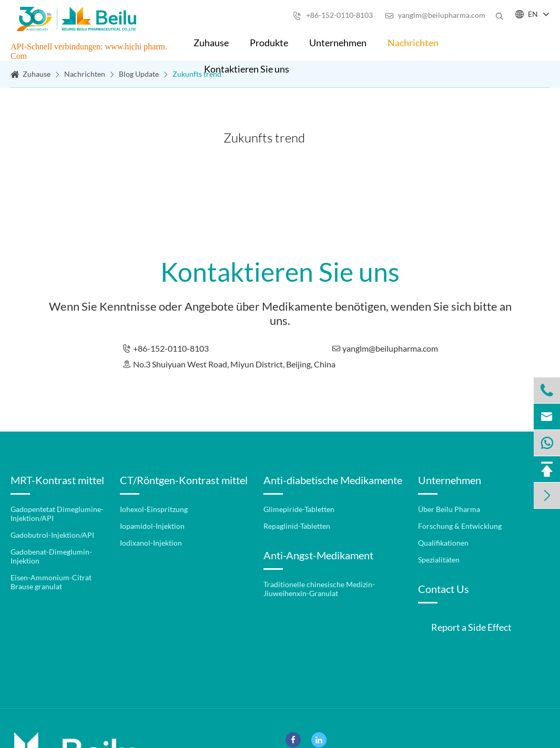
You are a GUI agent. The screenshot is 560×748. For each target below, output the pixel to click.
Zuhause (211, 43)
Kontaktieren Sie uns (247, 69)
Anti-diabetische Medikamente (333, 480)
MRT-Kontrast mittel (57, 480)
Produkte (269, 43)
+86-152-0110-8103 (333, 15)
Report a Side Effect (471, 627)
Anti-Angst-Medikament (318, 555)
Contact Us (444, 589)
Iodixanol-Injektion (151, 543)
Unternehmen (338, 43)
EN (533, 14)
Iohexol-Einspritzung (154, 509)
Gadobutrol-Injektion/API (52, 535)
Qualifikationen (443, 543)
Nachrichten (413, 43)
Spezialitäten (439, 560)
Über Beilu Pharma (449, 509)
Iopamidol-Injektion (152, 526)
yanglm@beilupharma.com (435, 15)
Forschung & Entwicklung (460, 526)
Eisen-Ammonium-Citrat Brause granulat (51, 582)
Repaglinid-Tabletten (297, 526)
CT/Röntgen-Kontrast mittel (184, 480)
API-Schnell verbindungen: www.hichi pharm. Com (89, 51)
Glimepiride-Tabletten (299, 509)
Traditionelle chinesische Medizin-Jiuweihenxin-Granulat (319, 589)
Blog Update (139, 74)
